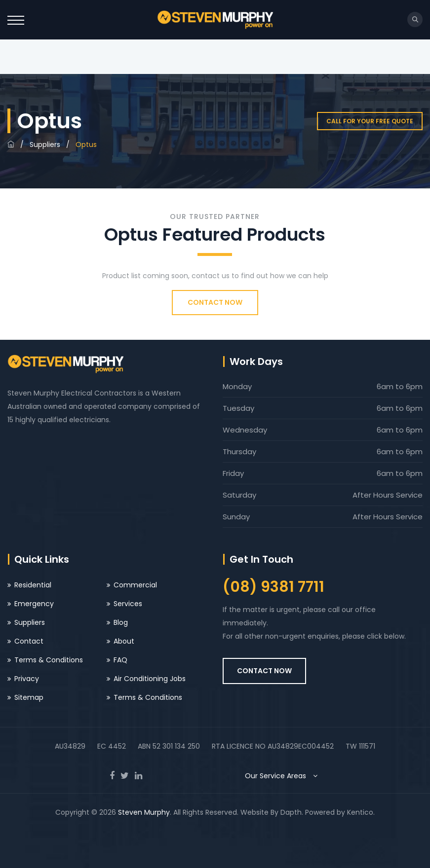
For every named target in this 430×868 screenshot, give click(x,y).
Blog (121, 622)
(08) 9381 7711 (274, 587)
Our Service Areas (284, 776)
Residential (33, 585)
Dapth (291, 812)
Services (128, 604)
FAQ (120, 660)
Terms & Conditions (49, 660)
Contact (29, 641)
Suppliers (45, 145)
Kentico (360, 812)
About (124, 641)
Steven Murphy (144, 812)
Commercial (135, 585)
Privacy (27, 679)
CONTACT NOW (215, 302)
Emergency (34, 604)
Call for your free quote (370, 121)
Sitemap (29, 697)
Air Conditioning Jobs (150, 679)
